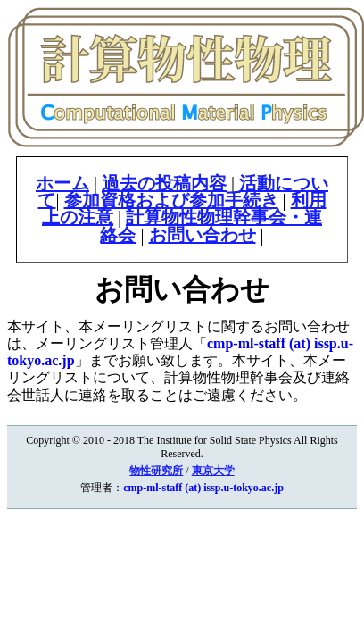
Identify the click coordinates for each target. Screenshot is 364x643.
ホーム (62, 183)
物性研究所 (156, 471)
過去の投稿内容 (164, 183)
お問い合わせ (203, 235)
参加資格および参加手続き (171, 200)
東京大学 (213, 471)
